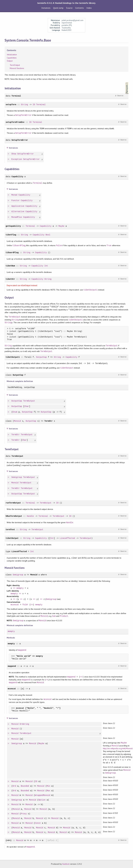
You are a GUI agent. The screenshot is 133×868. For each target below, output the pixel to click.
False (59, 245)
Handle (30, 516)
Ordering (24, 724)
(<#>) (9, 840)
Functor (16, 201)
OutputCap (41, 357)
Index (89, 8)
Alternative (18, 212)
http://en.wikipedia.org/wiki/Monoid (118, 748)
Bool (48, 235)
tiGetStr (10, 279)
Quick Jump (58, 8)
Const (38, 823)
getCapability (13, 226)
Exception (17, 159)
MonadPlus (17, 217)
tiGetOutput (67, 368)
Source (69, 8)
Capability (17, 177)
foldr (25, 605)
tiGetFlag (11, 235)
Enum (15, 412)
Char (27, 406)
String (24, 105)
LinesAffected (67, 538)
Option (42, 800)
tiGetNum (10, 266)
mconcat (15, 605)
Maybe (61, 226)
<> (14, 588)
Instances (46, 8)
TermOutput (15, 65)
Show (14, 154)
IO (34, 105)
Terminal (16, 96)
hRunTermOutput (14, 516)
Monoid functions (17, 68)
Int (46, 266)
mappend (22, 650)
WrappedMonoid (43, 795)
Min (49, 786)
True (109, 245)
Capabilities (12, 58)
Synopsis (125, 82)
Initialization (12, 55)
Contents (79, 8)
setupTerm (11, 105)
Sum (54, 616)
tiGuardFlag (19, 245)
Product (64, 616)
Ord (14, 786)
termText (10, 530)
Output (10, 61)
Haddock (66, 864)
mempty (20, 588)
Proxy (24, 814)
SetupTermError (23, 115)
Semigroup (17, 477)
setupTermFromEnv (15, 122)
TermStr (48, 421)
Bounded (25, 786)
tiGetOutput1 (91, 290)
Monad (14, 195)
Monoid (17, 421)
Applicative (18, 206)
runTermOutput (13, 503)
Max (49, 791)
